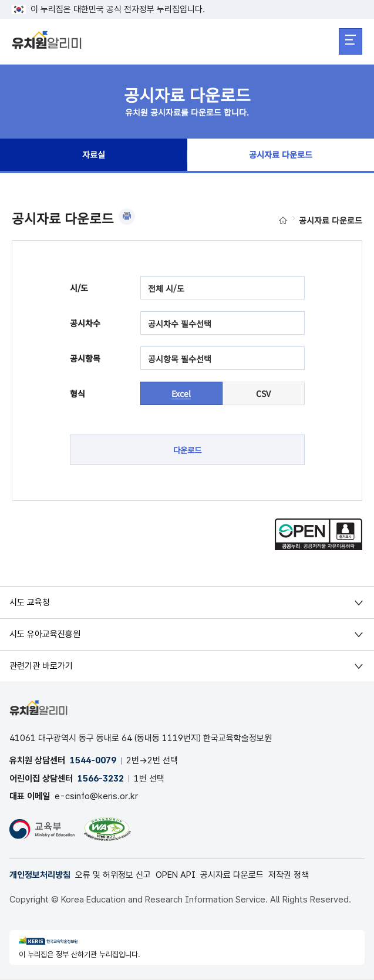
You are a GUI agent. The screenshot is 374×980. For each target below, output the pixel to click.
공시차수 (85, 323)
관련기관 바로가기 (41, 666)
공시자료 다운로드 (281, 156)
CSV (263, 393)
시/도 (79, 288)
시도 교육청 (30, 602)
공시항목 (85, 358)
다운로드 (187, 450)
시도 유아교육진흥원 (45, 635)
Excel (181, 393)
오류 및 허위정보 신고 (113, 876)
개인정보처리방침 (40, 876)
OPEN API (176, 876)
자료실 (93, 156)
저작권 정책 (289, 876)
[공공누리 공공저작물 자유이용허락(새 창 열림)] (319, 547)
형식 (78, 393)
